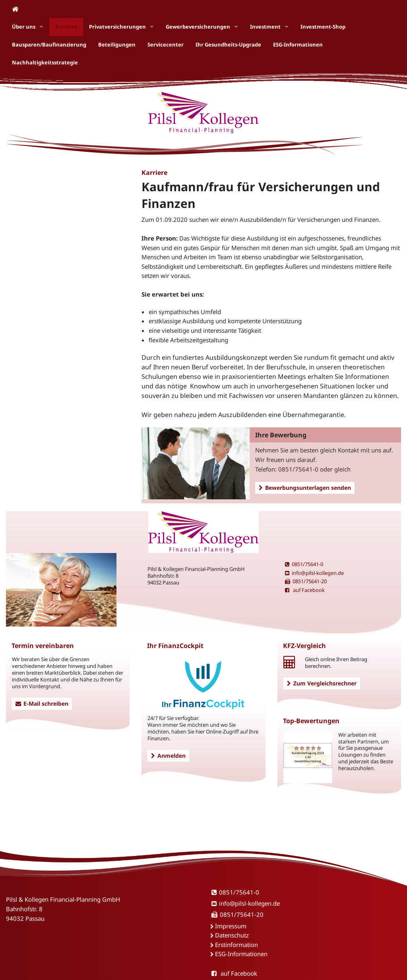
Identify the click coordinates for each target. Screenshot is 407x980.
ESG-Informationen (298, 45)
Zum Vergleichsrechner (322, 683)
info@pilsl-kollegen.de (314, 573)
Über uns (24, 27)
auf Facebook (305, 590)
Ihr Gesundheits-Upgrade (228, 45)
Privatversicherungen (117, 27)
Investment (265, 27)
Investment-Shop (323, 27)
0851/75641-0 (304, 564)
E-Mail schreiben (42, 703)
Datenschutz (232, 935)
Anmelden (168, 756)
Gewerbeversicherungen (198, 27)
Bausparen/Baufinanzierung (49, 45)
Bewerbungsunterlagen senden (305, 488)
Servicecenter (166, 45)
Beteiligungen (117, 45)
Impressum (231, 926)
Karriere (66, 27)
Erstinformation (236, 945)
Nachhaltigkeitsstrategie (45, 62)
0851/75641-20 (306, 581)
